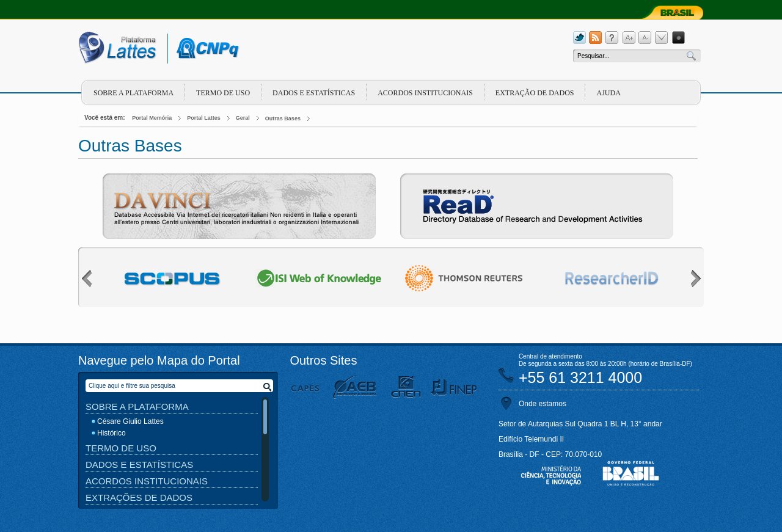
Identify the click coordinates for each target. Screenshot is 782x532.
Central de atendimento (550, 356)
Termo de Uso (223, 93)
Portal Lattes (204, 118)
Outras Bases (283, 118)
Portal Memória (152, 118)
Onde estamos (543, 404)
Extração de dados (535, 93)
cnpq (206, 49)
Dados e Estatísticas (314, 93)
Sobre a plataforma (133, 93)
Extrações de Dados (139, 497)
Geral (243, 118)
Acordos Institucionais (425, 93)
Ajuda (608, 93)
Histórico (111, 433)
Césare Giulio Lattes (130, 421)
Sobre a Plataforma (137, 406)
